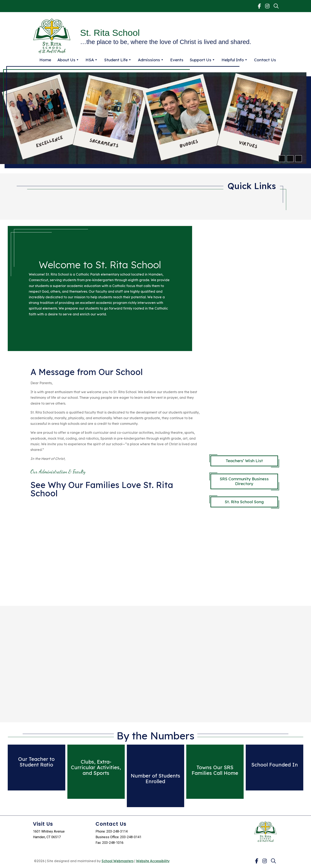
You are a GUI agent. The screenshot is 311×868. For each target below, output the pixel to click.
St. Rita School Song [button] (244, 502)
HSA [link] (92, 60)
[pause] (298, 159)
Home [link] (45, 60)
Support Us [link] (202, 60)
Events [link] (177, 60)
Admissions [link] (151, 60)
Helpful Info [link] (235, 60)
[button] (282, 159)
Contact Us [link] (265, 60)
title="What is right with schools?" (114, 549)
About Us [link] (68, 60)
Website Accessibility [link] (153, 861)
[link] (259, 6)
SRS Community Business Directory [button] (244, 481)
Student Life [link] (118, 60)
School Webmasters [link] (118, 861)
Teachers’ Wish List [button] (244, 461)
